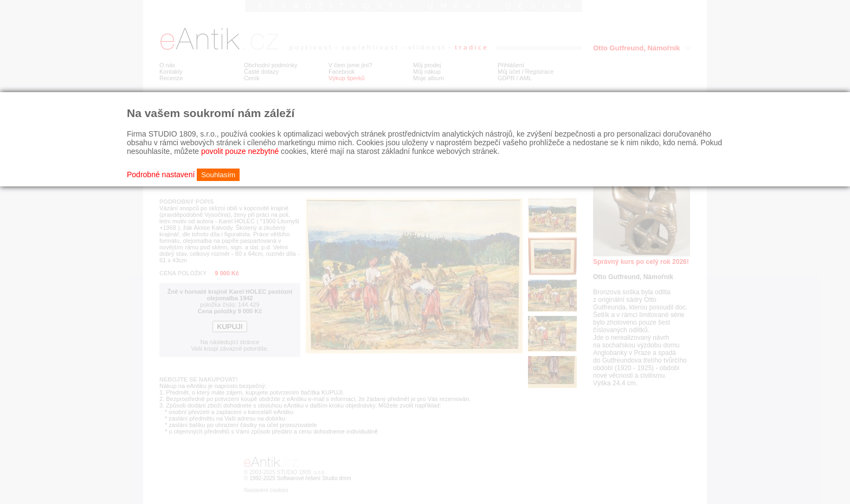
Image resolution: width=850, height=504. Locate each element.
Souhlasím (218, 175)
